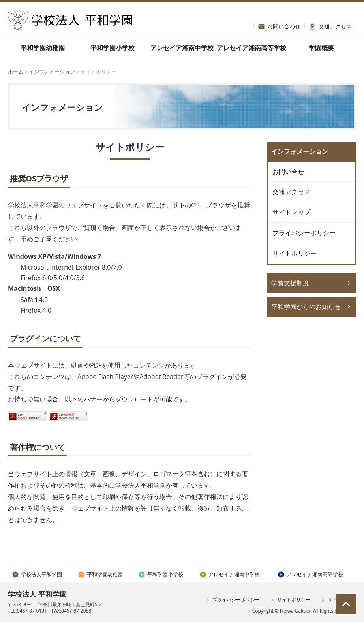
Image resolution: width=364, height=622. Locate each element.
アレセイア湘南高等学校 (251, 48)
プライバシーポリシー (304, 233)
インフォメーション (53, 72)
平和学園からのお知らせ (306, 307)
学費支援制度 (290, 283)
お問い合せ (288, 172)
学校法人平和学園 (37, 574)
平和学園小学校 (113, 48)
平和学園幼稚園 (43, 48)
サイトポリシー (295, 253)
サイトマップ (291, 212)
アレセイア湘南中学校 (182, 48)
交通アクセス (330, 25)
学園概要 (321, 48)
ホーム (16, 72)
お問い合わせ (279, 25)
